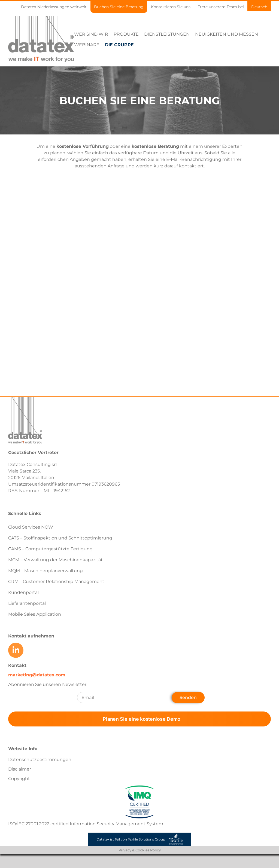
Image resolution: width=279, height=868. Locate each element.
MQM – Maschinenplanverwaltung (46, 571)
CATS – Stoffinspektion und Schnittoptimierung (60, 538)
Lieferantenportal (27, 603)
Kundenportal (23, 592)
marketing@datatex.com (37, 675)
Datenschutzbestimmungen (40, 760)
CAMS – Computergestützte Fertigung (50, 549)
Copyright (19, 779)
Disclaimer (20, 769)
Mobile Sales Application (35, 614)
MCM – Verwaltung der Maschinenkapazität (55, 560)
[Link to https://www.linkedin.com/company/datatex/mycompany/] (16, 650)
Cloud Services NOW (31, 527)
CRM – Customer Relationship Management (56, 582)
